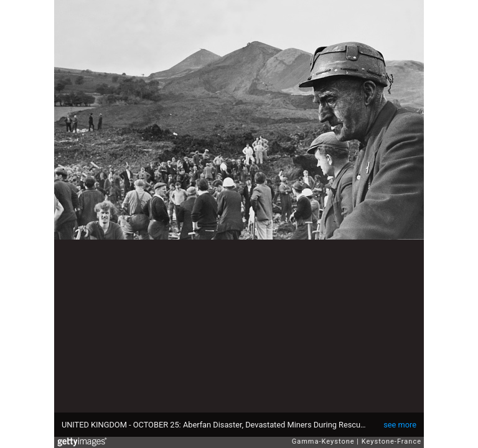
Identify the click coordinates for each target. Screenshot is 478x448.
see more (400, 425)
